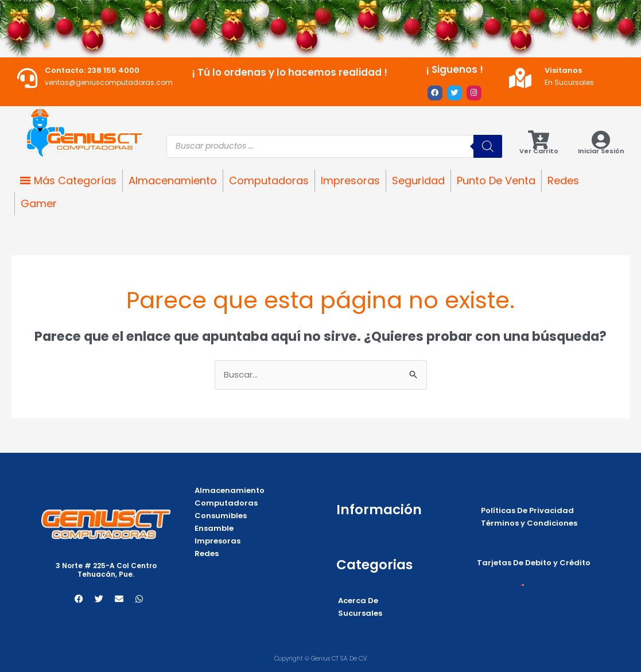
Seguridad (418, 180)
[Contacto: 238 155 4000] (27, 78)
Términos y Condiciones (529, 523)
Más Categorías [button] (75, 180)
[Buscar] (488, 146)
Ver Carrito (539, 151)
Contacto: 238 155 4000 (92, 70)
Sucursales (360, 613)
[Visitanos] (520, 78)
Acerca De (358, 601)
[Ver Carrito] (539, 140)
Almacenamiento (173, 180)
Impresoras (350, 180)
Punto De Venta (496, 180)
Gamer (39, 203)
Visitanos (563, 70)
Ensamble (214, 528)
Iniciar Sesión (601, 151)
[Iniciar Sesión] (601, 140)
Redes (563, 180)
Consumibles (221, 516)
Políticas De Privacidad (527, 510)
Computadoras (269, 180)
